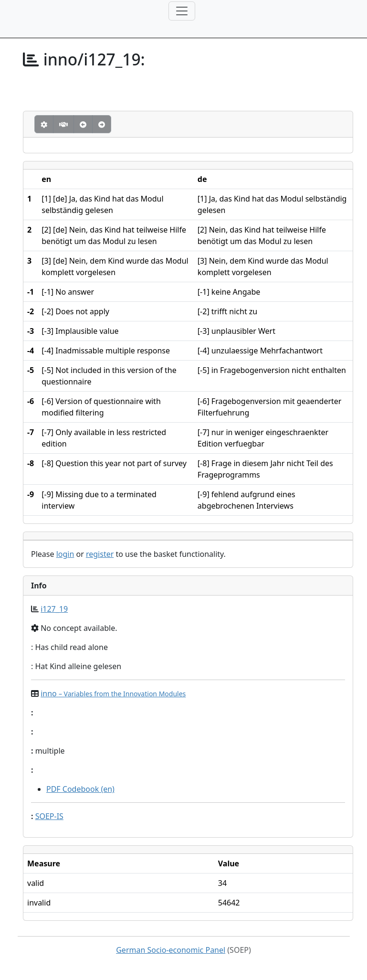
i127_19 (54, 609)
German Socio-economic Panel (171, 950)
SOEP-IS (49, 816)
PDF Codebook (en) (80, 789)
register (100, 554)
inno (113, 693)
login (65, 554)
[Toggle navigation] (182, 11)
